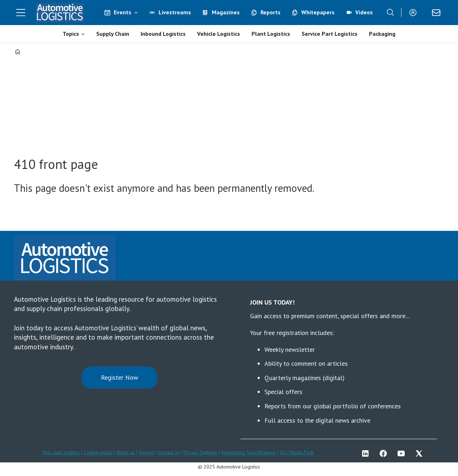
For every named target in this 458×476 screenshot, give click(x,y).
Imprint (146, 452)
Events (123, 12)
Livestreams (175, 12)
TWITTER (421, 453)
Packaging (382, 34)
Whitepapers (318, 12)
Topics (71, 34)
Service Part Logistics (330, 34)
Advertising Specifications (249, 452)
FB (385, 453)
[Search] (390, 13)
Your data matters (61, 452)
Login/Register (415, 13)
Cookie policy (99, 452)
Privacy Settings (200, 452)
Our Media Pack (297, 452)
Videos (364, 12)
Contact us (169, 452)
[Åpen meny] (21, 13)
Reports (271, 12)
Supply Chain (113, 34)
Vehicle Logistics (219, 34)
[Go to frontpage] (60, 13)
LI (367, 453)
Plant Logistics (271, 34)
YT (403, 453)
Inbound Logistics (163, 34)
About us (126, 452)
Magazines (226, 12)
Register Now (120, 377)
